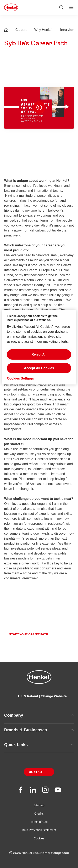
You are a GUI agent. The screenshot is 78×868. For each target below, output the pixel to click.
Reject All (39, 354)
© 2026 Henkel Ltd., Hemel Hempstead (39, 859)
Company (39, 722)
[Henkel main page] (11, 7)
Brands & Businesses (39, 736)
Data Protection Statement (39, 837)
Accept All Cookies (39, 368)
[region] (39, 347)
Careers (21, 30)
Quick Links (39, 751)
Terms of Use (39, 828)
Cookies (39, 845)
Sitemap (39, 812)
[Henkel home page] (6, 30)
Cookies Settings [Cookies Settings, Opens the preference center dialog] (20, 378)
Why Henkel (44, 30)
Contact (36, 779)
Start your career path (29, 641)
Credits (39, 820)
